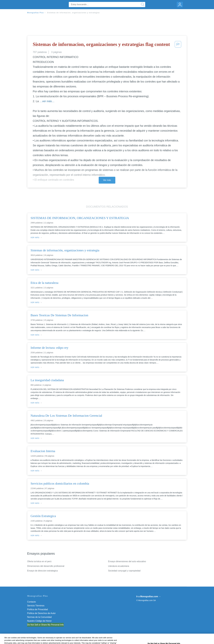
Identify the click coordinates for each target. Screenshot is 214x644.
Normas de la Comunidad (39, 617)
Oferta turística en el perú (39, 561)
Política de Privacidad (38, 609)
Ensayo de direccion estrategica (42, 571)
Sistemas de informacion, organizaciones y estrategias (73, 13)
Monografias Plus (35, 13)
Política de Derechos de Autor (41, 613)
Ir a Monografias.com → (149, 596)
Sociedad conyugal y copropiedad (124, 571)
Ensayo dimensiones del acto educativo (127, 561)
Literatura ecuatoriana (119, 566)
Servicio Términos (36, 606)
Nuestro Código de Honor (39, 621)
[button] (178, 45)
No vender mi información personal (44, 625)
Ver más (107, 180)
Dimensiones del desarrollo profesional (46, 566)
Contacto (31, 602)
